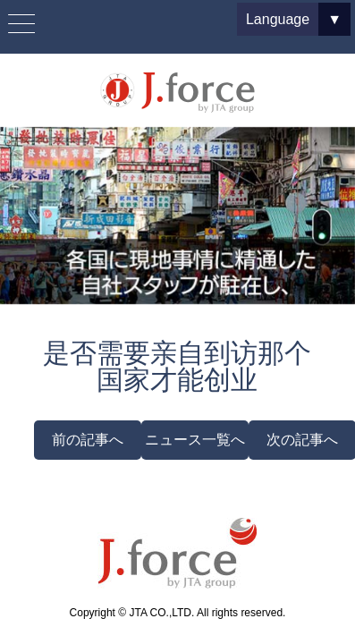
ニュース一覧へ (195, 440)
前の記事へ (88, 440)
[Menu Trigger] (21, 24)
